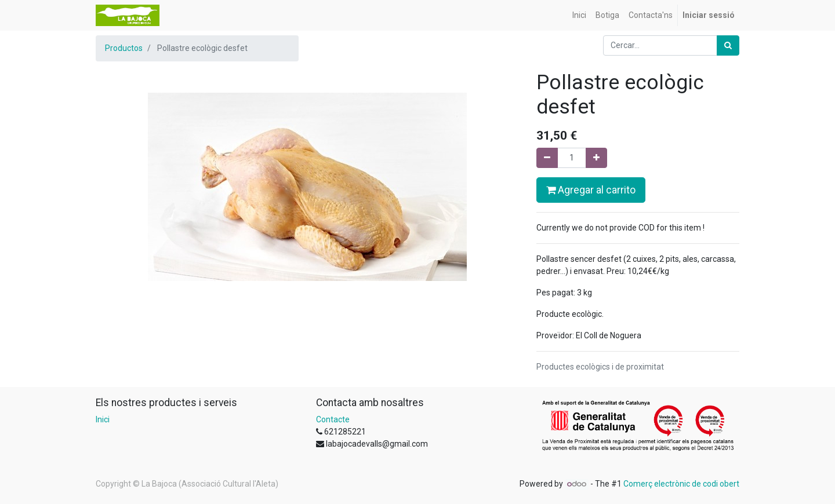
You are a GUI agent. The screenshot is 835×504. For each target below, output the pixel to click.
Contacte (333, 419)
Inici (103, 419)
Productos (124, 48)
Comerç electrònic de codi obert (681, 484)
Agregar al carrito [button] (591, 190)
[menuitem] (579, 15)
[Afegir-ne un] (596, 158)
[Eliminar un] (547, 158)
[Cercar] (728, 45)
